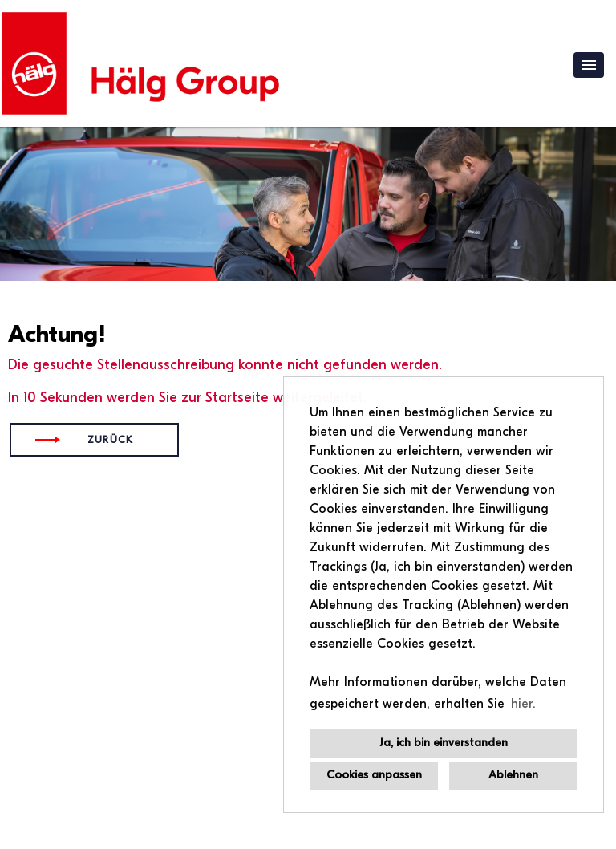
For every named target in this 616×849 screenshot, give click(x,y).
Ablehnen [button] (513, 775)
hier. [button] (523, 704)
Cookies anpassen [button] (374, 775)
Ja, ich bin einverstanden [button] (444, 743)
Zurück (110, 440)
